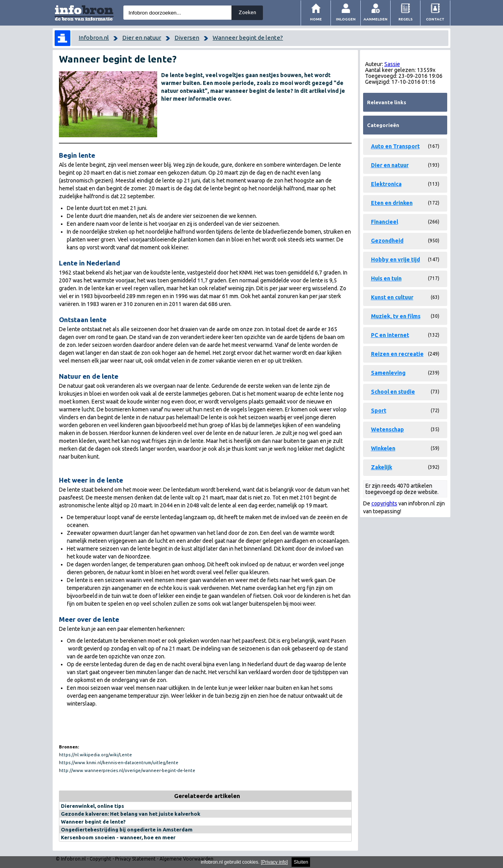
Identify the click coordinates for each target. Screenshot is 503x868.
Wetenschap (387, 429)
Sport (379, 411)
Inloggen (346, 19)
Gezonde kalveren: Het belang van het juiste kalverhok (131, 814)
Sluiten (301, 862)
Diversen (187, 38)
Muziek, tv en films (396, 316)
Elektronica (386, 184)
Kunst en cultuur (392, 297)
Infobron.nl (94, 38)
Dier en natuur (142, 38)
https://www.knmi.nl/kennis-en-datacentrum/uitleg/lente (119, 763)
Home (316, 19)
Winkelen (383, 448)
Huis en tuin (386, 278)
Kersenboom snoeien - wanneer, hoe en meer (118, 837)
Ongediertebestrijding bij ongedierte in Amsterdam (127, 829)
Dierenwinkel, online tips (93, 806)
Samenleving (388, 373)
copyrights (384, 503)
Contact (435, 19)
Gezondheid (387, 241)
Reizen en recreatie (397, 354)
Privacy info (274, 862)
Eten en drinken (392, 203)
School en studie (393, 392)
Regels (406, 19)
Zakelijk (382, 467)
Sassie (392, 64)
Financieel (385, 222)
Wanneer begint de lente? (248, 38)
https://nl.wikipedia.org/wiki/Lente (95, 755)
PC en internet (390, 335)
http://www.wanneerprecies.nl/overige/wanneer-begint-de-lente (127, 770)
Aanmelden (375, 19)
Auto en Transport (395, 146)
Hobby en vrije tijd (396, 260)
